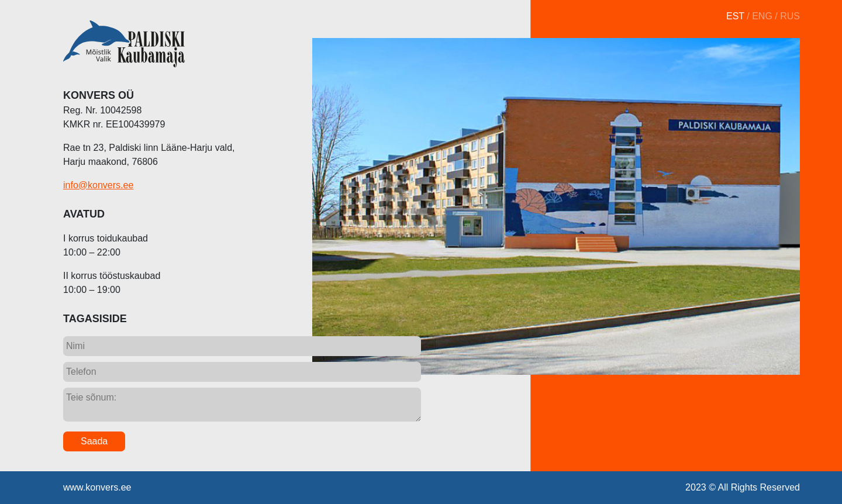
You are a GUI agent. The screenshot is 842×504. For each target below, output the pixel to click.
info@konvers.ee (98, 185)
